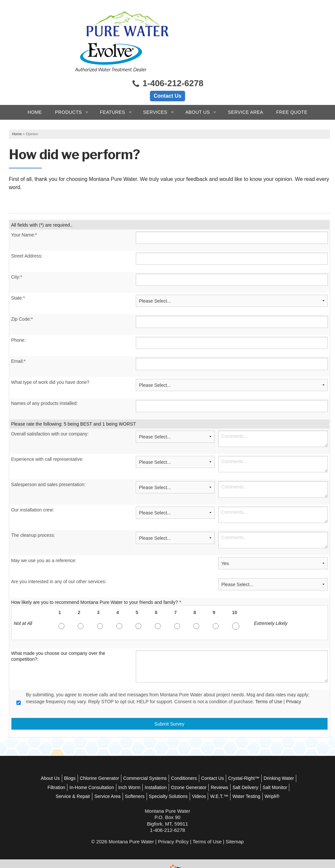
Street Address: (30, 229)
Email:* (21, 334)
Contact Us (167, 66)
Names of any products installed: (47, 376)
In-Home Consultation (138, 760)
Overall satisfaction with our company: (53, 407)
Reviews (266, 760)
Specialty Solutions (223, 769)
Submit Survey (171, 696)
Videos (254, 769)
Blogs (87, 751)
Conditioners (201, 751)
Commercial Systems (162, 751)
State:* (21, 271)
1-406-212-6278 (167, 54)
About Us (198, 83)
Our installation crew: (35, 483)
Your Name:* (27, 208)
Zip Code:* (25, 292)
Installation (202, 760)
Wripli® (184, 778)
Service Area (245, 83)
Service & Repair (128, 769)
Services (155, 83)
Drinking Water (75, 760)
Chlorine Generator (117, 751)
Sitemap (235, 823)
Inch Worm (176, 760)
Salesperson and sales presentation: (51, 457)
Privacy (296, 674)
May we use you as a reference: (46, 533)
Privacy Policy (173, 823)
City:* (19, 250)
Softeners (190, 769)
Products (68, 83)
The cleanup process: (36, 508)
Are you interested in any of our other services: (61, 554)
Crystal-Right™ (261, 751)
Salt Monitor (94, 769)
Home (35, 83)
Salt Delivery (65, 769)
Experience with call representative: (50, 432)
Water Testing (158, 778)
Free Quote (292, 83)
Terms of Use (272, 674)
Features (113, 83)
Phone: (21, 313)
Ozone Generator (235, 760)
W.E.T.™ (274, 769)
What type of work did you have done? (53, 355)
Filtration (103, 760)
